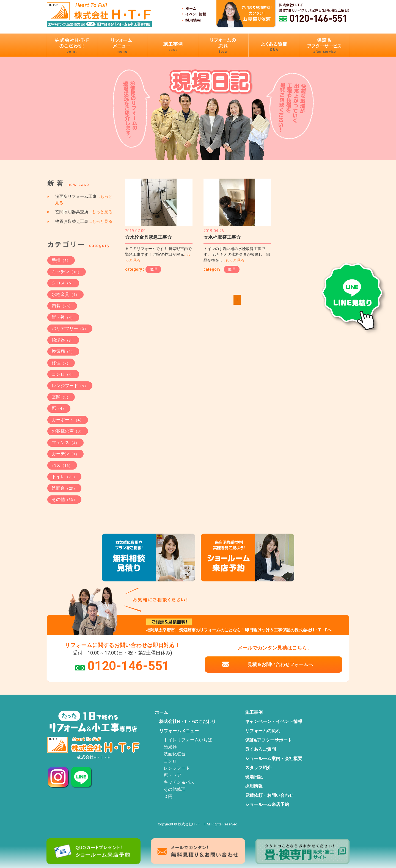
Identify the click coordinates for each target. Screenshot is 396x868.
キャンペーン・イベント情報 (274, 722)
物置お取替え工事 (84, 221)
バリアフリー (70, 328)
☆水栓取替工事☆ (222, 237)
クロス (63, 283)
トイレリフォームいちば (188, 740)
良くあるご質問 (260, 749)
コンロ (63, 374)
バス (62, 465)
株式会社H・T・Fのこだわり (188, 722)
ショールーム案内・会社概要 (274, 759)
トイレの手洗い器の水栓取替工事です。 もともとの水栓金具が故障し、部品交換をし (237, 255)
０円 (168, 797)
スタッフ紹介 (258, 768)
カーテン (65, 454)
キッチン (67, 272)
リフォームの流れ (263, 731)
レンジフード (70, 386)
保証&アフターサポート (269, 740)
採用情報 (254, 786)
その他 (64, 499)
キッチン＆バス (179, 782)
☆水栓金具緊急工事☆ (148, 237)
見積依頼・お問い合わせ (269, 795)
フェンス (65, 443)
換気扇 (63, 351)
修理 (153, 269)
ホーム (161, 712)
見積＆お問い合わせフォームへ (280, 664)
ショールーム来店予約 (267, 805)
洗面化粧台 (175, 754)
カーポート (68, 420)
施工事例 (254, 712)
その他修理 (175, 789)
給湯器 (63, 340)
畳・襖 (63, 317)
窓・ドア (172, 775)
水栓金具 (65, 294)
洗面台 (64, 488)
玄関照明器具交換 (84, 212)
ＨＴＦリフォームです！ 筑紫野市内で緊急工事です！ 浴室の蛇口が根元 (158, 255)
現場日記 (254, 777)
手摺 (61, 260)
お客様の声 (68, 431)
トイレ (64, 477)
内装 (62, 306)
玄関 (61, 397)
